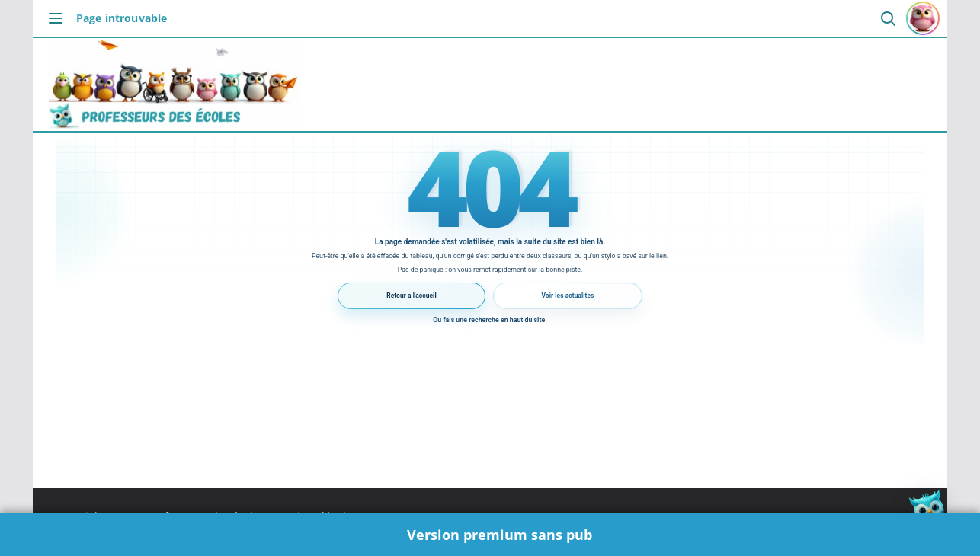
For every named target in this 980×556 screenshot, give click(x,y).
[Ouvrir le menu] (59, 18)
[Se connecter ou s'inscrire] (923, 18)
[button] (933, 509)
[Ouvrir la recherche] (887, 19)
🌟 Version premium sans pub (490, 534)
